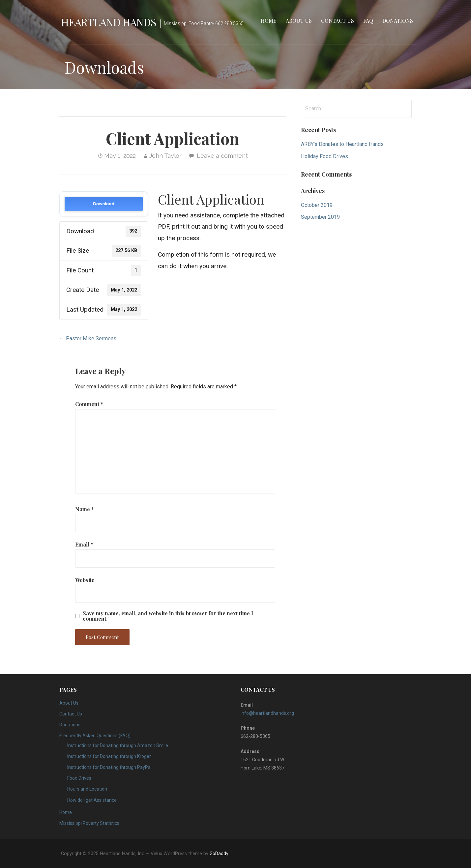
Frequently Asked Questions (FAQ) (95, 736)
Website (85, 580)
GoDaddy (219, 854)
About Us (299, 21)
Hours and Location (87, 789)
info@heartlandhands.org (267, 713)
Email (84, 544)
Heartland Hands (109, 22)
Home (269, 21)
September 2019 (320, 217)
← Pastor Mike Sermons (88, 338)
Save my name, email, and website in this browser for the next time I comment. (168, 616)
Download (104, 204)
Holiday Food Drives (324, 156)
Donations (398, 21)
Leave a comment (222, 156)
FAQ (368, 21)
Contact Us (338, 21)
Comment (89, 404)
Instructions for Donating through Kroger (109, 756)
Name (85, 509)
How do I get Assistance (92, 800)
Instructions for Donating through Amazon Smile (118, 745)
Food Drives (79, 778)
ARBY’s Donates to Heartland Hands (342, 144)
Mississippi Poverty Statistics (89, 823)
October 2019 (317, 205)
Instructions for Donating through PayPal (109, 767)
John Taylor (165, 156)
